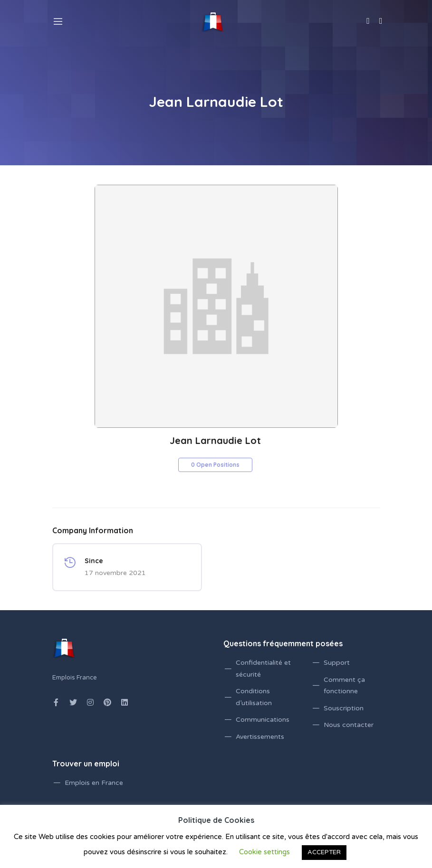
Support (337, 663)
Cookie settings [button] (264, 852)
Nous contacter (349, 725)
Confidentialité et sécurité (263, 669)
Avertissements (260, 737)
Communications (263, 720)
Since (94, 561)
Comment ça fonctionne (344, 686)
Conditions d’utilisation (254, 697)
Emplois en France (94, 783)
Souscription (344, 708)
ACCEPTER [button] (324, 852)
